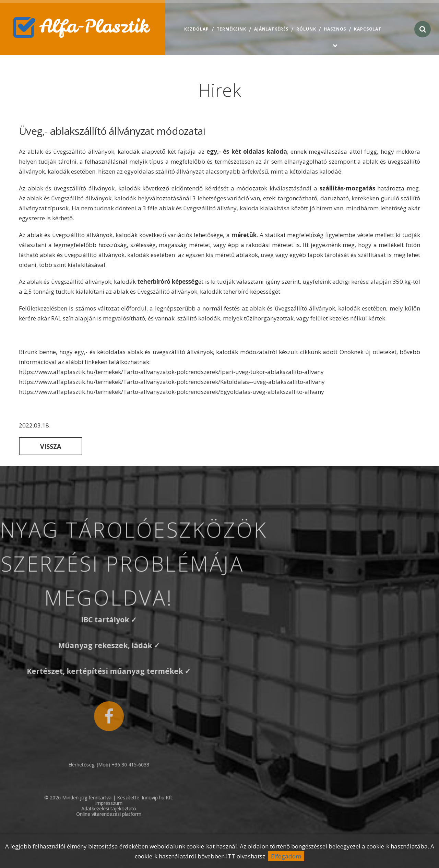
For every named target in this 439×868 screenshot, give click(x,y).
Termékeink (232, 29)
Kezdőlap (197, 29)
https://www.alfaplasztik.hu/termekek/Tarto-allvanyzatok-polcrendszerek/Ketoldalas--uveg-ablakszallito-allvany (172, 382)
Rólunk (306, 29)
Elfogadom (286, 856)
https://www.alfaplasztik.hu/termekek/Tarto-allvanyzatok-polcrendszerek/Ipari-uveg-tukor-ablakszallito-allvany (171, 372)
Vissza (51, 446)
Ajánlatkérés (271, 29)
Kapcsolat (368, 29)
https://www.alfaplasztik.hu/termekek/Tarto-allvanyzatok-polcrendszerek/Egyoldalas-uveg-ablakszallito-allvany (171, 392)
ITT (231, 856)
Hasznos (335, 29)
